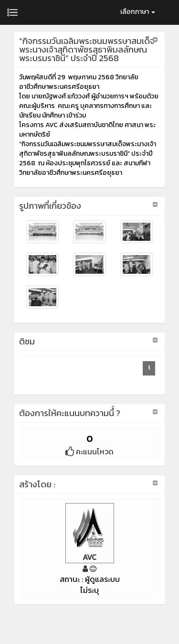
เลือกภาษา (138, 12)
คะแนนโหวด (89, 451)
